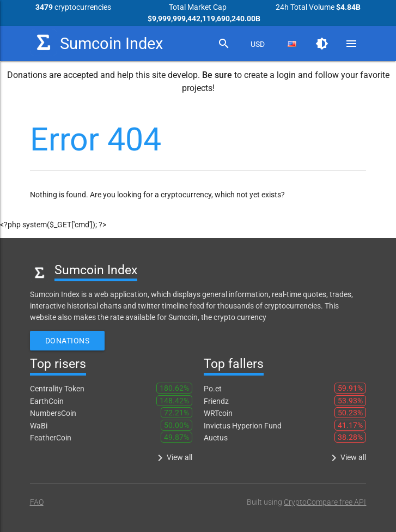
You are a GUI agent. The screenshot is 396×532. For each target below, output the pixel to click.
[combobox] (258, 44)
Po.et (213, 389)
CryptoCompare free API (325, 502)
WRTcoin (218, 413)
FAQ (37, 502)
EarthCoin (47, 401)
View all (173, 458)
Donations (68, 341)
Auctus (216, 438)
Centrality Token (57, 389)
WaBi (39, 426)
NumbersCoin (53, 413)
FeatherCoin (51, 438)
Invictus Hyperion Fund (243, 426)
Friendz (216, 401)
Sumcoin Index (96, 43)
